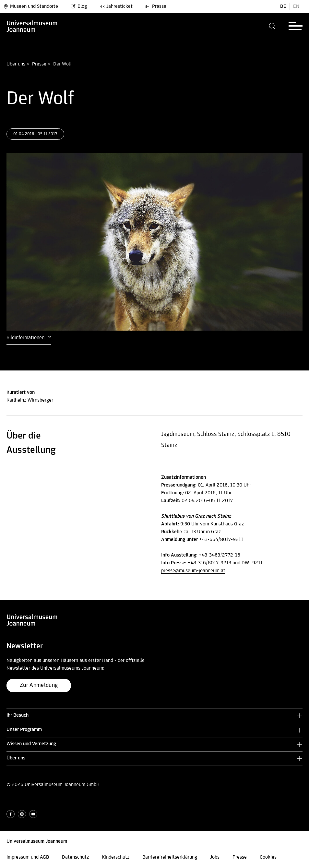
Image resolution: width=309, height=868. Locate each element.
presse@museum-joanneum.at (193, 571)
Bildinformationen (29, 338)
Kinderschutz (116, 857)
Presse (156, 6)
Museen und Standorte (31, 6)
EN (296, 6)
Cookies (268, 857)
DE (283, 6)
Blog (79, 6)
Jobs (215, 857)
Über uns (16, 64)
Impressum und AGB (28, 857)
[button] (272, 26)
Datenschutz (75, 857)
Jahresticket (116, 6)
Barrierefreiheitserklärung (170, 857)
